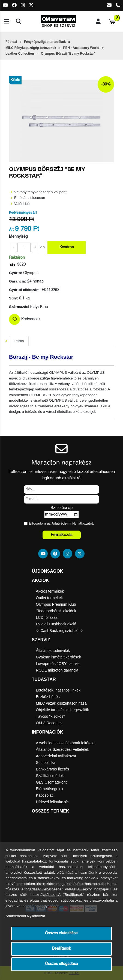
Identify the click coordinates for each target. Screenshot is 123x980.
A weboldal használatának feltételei (66, 743)
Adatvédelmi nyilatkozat (56, 756)
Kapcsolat (44, 795)
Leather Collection (20, 54)
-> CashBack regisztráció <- (60, 631)
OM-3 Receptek (49, 723)
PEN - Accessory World (81, 48)
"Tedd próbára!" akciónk (56, 611)
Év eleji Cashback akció (56, 624)
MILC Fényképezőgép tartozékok (31, 48)
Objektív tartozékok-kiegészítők (63, 710)
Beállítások (61, 949)
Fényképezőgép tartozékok (45, 42)
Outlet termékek (49, 598)
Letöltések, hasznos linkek (58, 690)
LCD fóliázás (47, 617)
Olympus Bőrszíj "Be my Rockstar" (68, 54)
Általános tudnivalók (53, 651)
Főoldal (11, 42)
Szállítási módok (50, 776)
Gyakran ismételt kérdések (59, 657)
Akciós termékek (50, 591)
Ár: (11, 230)
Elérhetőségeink (50, 789)
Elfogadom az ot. (61, 524)
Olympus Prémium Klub (56, 604)
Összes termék (51, 811)
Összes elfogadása (61, 964)
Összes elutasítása (61, 933)
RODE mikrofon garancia (57, 670)
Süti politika (46, 763)
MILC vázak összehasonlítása (61, 703)
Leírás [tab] (19, 341)
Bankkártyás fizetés (52, 769)
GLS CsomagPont (51, 782)
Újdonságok (48, 571)
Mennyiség (18, 237)
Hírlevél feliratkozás (53, 802)
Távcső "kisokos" (50, 716)
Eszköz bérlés (48, 697)
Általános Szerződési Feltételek (63, 749)
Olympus (31, 273)
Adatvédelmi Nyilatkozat (71, 524)
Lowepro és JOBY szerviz (58, 664)
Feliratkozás (62, 535)
